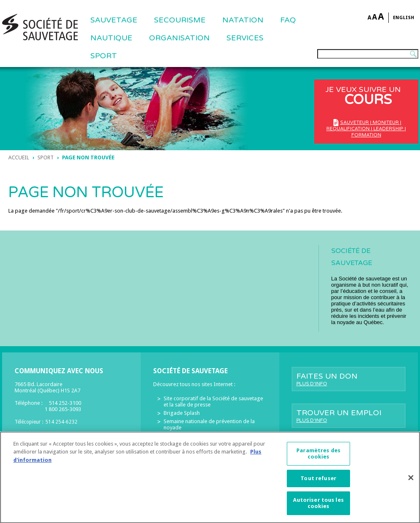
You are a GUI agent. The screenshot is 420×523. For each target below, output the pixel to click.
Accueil (19, 157)
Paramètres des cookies (318, 457)
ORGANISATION (179, 38)
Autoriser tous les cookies (318, 507)
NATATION (243, 20)
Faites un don (349, 379)
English (404, 18)
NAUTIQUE (111, 38)
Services (245, 38)
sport (46, 157)
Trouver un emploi (349, 416)
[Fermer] (411, 481)
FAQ (288, 20)
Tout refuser (318, 482)
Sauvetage (114, 20)
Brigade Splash (182, 413)
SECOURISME (180, 20)
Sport (104, 56)
